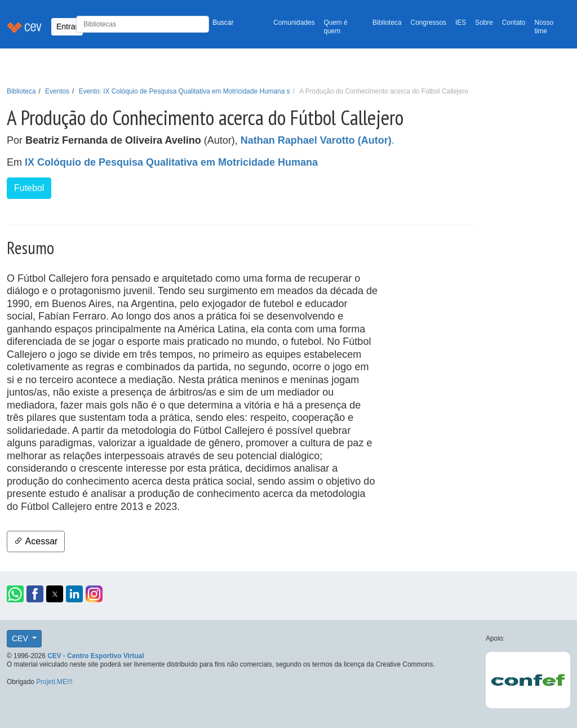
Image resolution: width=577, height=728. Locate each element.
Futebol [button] (29, 188)
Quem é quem (335, 27)
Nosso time (544, 27)
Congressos (429, 23)
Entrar (67, 26)
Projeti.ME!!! (54, 682)
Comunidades (294, 23)
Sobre (484, 23)
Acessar (36, 541)
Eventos (57, 91)
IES (461, 23)
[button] (15, 594)
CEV (21, 638)
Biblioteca (387, 23)
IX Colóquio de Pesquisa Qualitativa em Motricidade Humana (171, 162)
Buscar (223, 23)
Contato (514, 23)
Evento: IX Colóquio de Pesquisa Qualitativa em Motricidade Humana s (185, 91)
